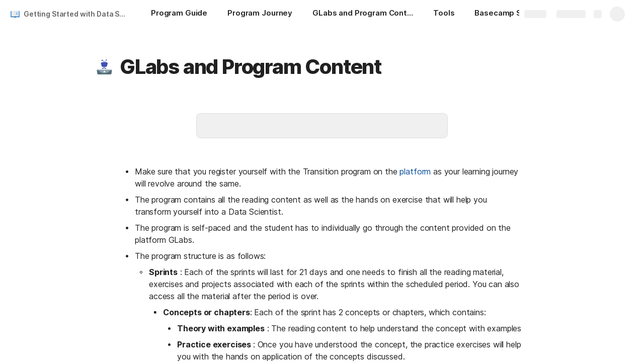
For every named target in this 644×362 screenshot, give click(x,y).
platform (415, 171)
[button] (104, 67)
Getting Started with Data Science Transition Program (77, 14)
